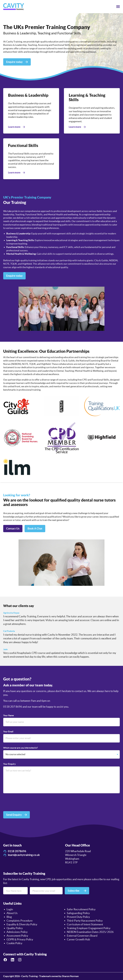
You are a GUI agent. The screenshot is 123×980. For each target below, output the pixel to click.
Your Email (8, 732)
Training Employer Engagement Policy (89, 928)
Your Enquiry (9, 764)
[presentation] (24, 803)
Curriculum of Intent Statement (85, 924)
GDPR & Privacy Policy (20, 939)
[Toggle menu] (118, 7)
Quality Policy (15, 928)
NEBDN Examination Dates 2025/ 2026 (90, 932)
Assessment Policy (17, 936)
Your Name (9, 715)
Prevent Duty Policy (78, 917)
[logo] (14, 7)
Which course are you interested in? (20, 748)
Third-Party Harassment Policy (85, 921)
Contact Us (13, 528)
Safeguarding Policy (78, 913)
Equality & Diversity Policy (22, 924)
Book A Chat (35, 528)
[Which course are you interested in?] (61, 754)
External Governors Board (82, 936)
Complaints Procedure (20, 921)
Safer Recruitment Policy (81, 909)
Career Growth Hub (78, 939)
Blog (9, 917)
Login (10, 909)
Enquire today (14, 276)
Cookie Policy (14, 943)
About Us (12, 913)
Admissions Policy (17, 932)
